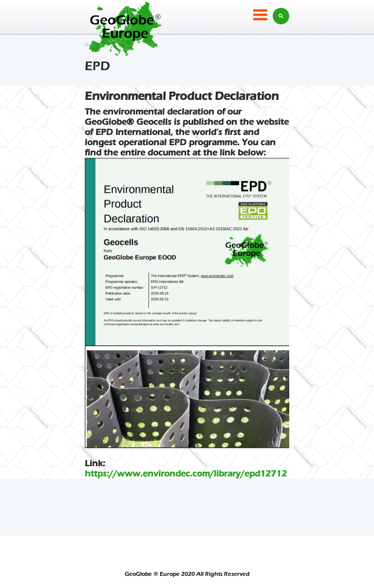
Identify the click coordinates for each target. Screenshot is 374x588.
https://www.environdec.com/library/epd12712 (186, 474)
